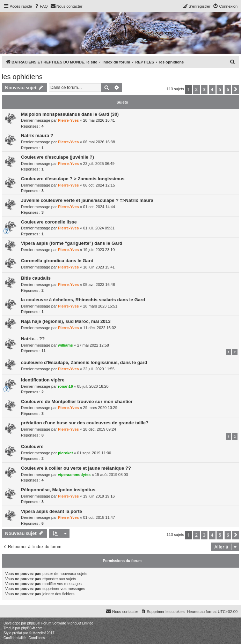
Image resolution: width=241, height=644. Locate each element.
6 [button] (228, 89)
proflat (17, 633)
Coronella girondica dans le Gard (57, 261)
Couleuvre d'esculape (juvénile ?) (57, 157)
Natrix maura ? (37, 135)
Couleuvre (32, 446)
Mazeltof (39, 633)
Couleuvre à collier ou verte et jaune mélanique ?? (76, 468)
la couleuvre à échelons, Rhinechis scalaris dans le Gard (83, 300)
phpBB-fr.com (32, 628)
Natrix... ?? (33, 339)
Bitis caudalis (36, 278)
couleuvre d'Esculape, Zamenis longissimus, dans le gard (84, 362)
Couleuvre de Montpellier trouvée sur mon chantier (77, 401)
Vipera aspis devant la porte (52, 511)
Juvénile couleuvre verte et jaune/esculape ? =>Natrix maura (87, 200)
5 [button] (220, 89)
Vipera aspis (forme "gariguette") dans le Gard (72, 243)
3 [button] (204, 89)
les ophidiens (22, 77)
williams (65, 345)
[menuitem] (41, 6)
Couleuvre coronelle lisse (49, 222)
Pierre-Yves (68, 120)
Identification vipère (43, 380)
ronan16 (65, 386)
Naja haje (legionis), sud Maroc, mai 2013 (66, 321)
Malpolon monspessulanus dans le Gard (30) (70, 114)
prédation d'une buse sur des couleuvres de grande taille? (85, 423)
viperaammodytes (74, 475)
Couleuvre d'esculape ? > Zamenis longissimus (73, 179)
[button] (236, 89)
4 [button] (212, 89)
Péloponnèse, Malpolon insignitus (58, 490)
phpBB (32, 623)
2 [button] (196, 89)
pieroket (65, 453)
